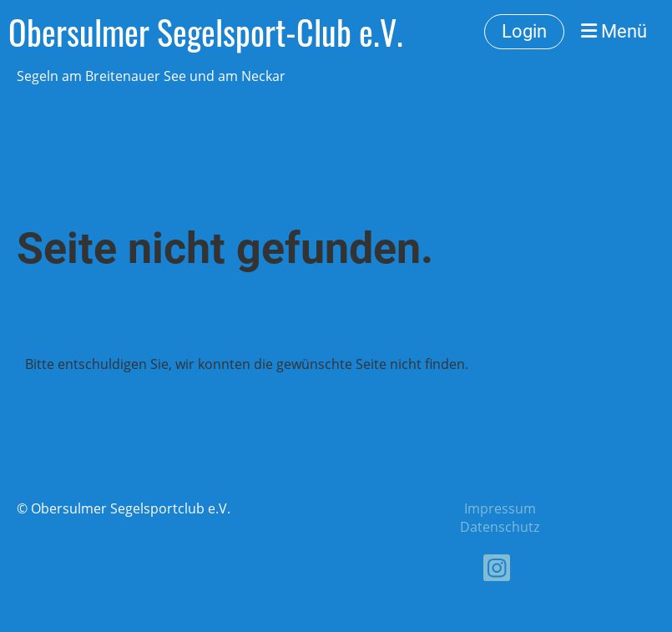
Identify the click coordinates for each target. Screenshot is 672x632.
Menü (614, 31)
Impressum (500, 508)
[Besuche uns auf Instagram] (497, 571)
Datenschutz (500, 527)
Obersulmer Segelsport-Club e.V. (206, 32)
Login (524, 31)
